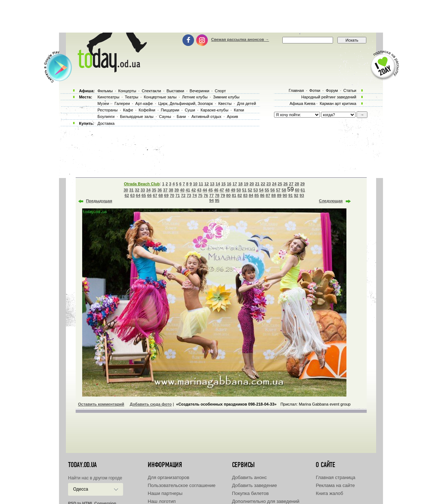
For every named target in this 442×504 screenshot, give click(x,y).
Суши (190, 110)
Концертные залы (160, 97)
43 (199, 190)
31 (131, 190)
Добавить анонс (249, 477)
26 (286, 184)
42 (194, 190)
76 (206, 195)
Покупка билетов (251, 493)
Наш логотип (162, 501)
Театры (132, 97)
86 (262, 195)
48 (227, 190)
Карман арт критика (338, 103)
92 (296, 195)
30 (126, 190)
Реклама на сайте (335, 485)
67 (155, 195)
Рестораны (108, 110)
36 (160, 190)
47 (222, 190)
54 (261, 190)
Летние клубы (195, 97)
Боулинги (106, 117)
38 (171, 190)
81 (234, 195)
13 (212, 184)
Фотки (315, 90)
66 (150, 195)
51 (244, 190)
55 (267, 190)
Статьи (350, 90)
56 (273, 190)
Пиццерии (170, 110)
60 (297, 190)
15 (223, 184)
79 (223, 195)
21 (257, 184)
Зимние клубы (226, 97)
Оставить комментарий (101, 404)
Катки (239, 110)
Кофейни (147, 110)
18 (240, 184)
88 (274, 195)
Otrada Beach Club (142, 184)
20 (252, 184)
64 (138, 195)
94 (211, 200)
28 (297, 184)
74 (194, 195)
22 (263, 184)
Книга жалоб (329, 493)
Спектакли (151, 91)
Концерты (127, 91)
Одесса (81, 489)
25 (280, 184)
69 (166, 195)
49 (233, 190)
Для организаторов (169, 477)
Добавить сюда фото (151, 404)
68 (161, 195)
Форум (332, 90)
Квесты (225, 103)
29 (302, 184)
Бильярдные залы (137, 117)
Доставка (106, 123)
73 (189, 195)
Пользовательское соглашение (182, 485)
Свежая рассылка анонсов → (240, 39)
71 (178, 195)
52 (250, 190)
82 (240, 195)
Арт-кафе (144, 103)
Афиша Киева (302, 103)
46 (216, 190)
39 (177, 190)
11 (201, 184)
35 (154, 190)
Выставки (175, 91)
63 (132, 195)
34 (148, 190)
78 (217, 195)
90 (285, 195)
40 (182, 190)
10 (195, 184)
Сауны (165, 117)
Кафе (128, 110)
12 (206, 184)
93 (302, 195)
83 (245, 195)
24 (274, 184)
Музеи (103, 103)
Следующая (331, 201)
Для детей (247, 103)
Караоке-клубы (214, 110)
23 (269, 184)
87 (268, 195)
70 (172, 195)
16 (229, 184)
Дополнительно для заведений (266, 501)
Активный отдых (207, 117)
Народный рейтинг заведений (329, 97)
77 (211, 195)
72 (183, 195)
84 (251, 195)
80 (228, 195)
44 (205, 190)
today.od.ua (82, 465)
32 (137, 190)
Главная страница (335, 477)
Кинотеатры (108, 97)
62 (127, 195)
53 (256, 190)
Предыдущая (99, 201)
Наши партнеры (165, 493)
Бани (181, 117)
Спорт (220, 91)
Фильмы (105, 91)
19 (246, 184)
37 (165, 190)
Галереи (122, 103)
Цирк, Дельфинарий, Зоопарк (185, 103)
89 (279, 195)
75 (200, 195)
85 (257, 195)
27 (291, 184)
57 (278, 190)
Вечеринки (199, 91)
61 (303, 190)
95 (217, 200)
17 (235, 184)
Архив (233, 117)
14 (218, 184)
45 (210, 190)
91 (290, 195)
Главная (296, 90)
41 (188, 190)
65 (144, 195)
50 (239, 190)
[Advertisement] (221, 16)
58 (284, 190)
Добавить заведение (254, 485)
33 (143, 190)
